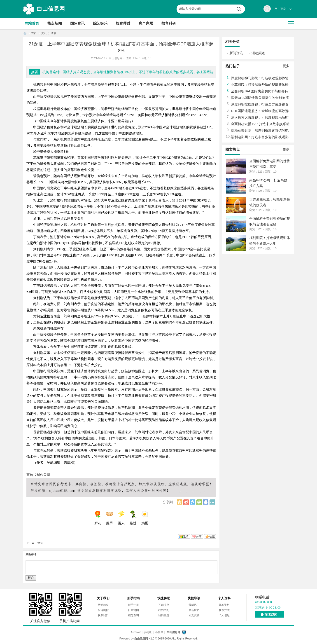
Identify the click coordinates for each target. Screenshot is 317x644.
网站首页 (32, 23)
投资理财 (123, 23)
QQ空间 (179, 502)
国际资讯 (77, 23)
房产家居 (146, 23)
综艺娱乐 (100, 23)
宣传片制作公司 (38, 475)
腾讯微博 (193, 502)
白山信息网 (51, 9)
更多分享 (212, 502)
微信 (199, 502)
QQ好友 (206, 502)
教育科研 (169, 23)
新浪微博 (186, 502)
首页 (25, 33)
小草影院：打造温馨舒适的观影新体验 (260, 85)
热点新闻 (55, 23)
